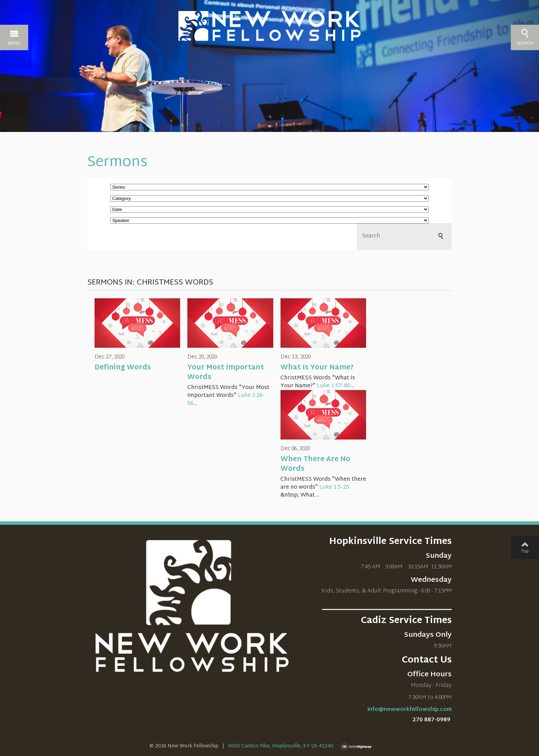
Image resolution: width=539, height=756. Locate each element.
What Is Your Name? (317, 368)
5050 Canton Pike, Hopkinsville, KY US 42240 (281, 746)
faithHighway (358, 747)
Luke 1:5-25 (334, 487)
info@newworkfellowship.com (410, 710)
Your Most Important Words (226, 373)
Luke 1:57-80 (334, 386)
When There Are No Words (315, 464)
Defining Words (123, 368)
